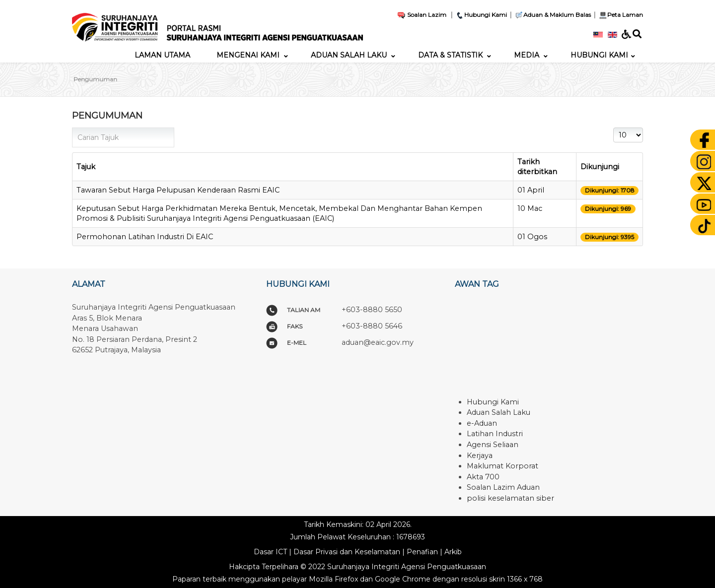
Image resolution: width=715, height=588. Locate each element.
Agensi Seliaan (493, 445)
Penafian (422, 552)
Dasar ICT (270, 552)
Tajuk (86, 167)
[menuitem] (162, 55)
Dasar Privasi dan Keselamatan (347, 552)
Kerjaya (480, 456)
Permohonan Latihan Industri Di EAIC (145, 237)
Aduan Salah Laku (499, 412)
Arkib (453, 552)
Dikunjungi (600, 167)
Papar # (613, 128)
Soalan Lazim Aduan (503, 487)
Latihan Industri (495, 434)
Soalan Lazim (422, 15)
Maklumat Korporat (502, 466)
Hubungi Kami (481, 15)
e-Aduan (482, 423)
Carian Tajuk (72, 128)
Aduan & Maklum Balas (553, 15)
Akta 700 (483, 477)
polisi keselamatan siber (510, 498)
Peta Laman (620, 15)
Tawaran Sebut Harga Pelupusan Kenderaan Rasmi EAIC (178, 190)
